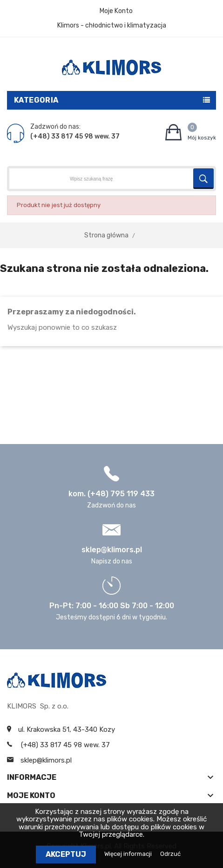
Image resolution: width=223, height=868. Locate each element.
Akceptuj (66, 854)
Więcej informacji (129, 854)
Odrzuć (170, 854)
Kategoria (36, 100)
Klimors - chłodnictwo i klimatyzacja (112, 25)
